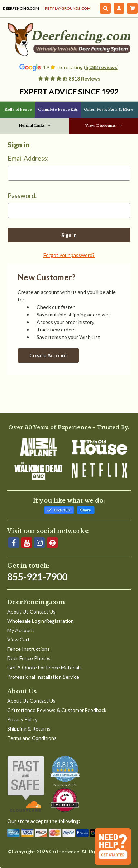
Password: (22, 195)
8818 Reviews (84, 79)
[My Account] (119, 8)
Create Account (48, 355)
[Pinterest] (52, 543)
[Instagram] (39, 543)
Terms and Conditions (32, 738)
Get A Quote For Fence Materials (44, 667)
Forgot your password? (69, 255)
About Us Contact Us (31, 612)
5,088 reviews (101, 67)
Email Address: (28, 158)
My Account (21, 630)
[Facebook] (14, 543)
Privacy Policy (22, 719)
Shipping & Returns (29, 729)
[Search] (106, 8)
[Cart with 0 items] (132, 8)
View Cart (18, 639)
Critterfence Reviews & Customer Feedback (57, 710)
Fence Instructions (28, 649)
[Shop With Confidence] (26, 784)
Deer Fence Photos (29, 658)
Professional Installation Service (43, 677)
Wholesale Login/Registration (41, 621)
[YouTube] (27, 543)
